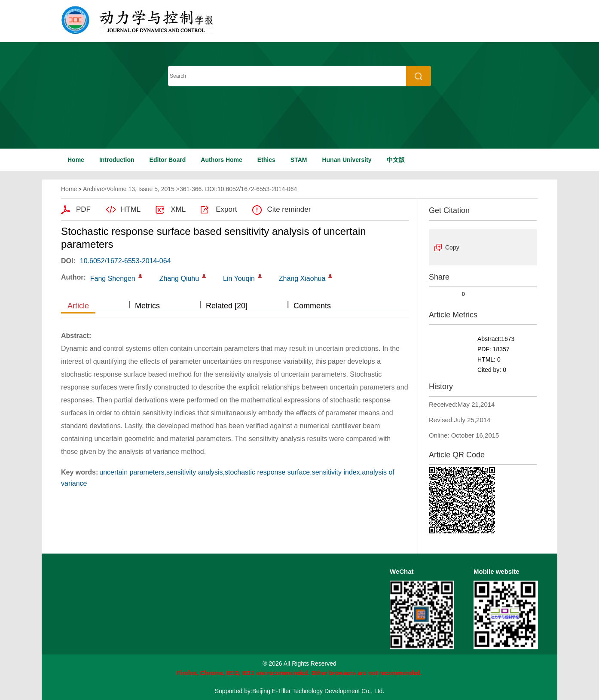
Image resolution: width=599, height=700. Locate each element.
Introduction (117, 160)
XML (178, 209)
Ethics (266, 160)
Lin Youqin (239, 278)
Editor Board (168, 160)
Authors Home (221, 160)
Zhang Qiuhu (179, 278)
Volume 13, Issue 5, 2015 (141, 189)
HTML (131, 209)
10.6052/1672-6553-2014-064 (125, 261)
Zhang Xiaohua (302, 278)
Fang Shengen (113, 278)
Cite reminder (289, 209)
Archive (93, 189)
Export (226, 209)
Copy (452, 247)
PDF (83, 209)
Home (76, 160)
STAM (299, 160)
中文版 (396, 160)
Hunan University (347, 160)
